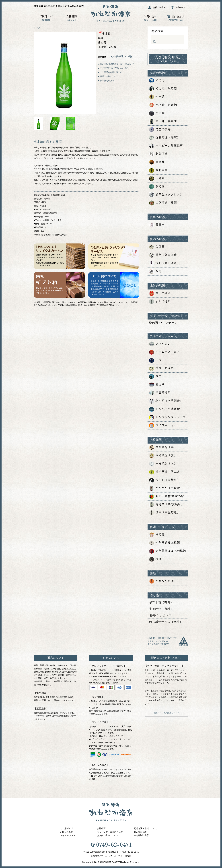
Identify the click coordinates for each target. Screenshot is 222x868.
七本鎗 (157, 97)
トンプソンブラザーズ (168, 417)
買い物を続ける (107, 81)
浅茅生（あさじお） (166, 195)
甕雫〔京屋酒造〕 (164, 513)
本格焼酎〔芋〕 (163, 448)
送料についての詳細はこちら (166, 713)
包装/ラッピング (160, 615)
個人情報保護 (140, 832)
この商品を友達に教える (111, 72)
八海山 (157, 271)
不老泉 (157, 179)
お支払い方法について (108, 835)
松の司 (157, 81)
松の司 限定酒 (163, 89)
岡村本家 (158, 170)
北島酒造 (158, 154)
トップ (37, 28)
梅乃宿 (157, 535)
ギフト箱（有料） (161, 602)
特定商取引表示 (141, 835)
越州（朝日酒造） (164, 255)
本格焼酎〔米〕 (163, 464)
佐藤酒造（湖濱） (164, 138)
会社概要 (101, 828)
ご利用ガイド (67, 828)
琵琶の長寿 (160, 130)
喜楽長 (157, 162)
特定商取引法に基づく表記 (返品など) (117, 64)
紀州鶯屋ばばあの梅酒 (168, 551)
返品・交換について (109, 76)
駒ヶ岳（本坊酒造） (166, 401)
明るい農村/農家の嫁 (167, 496)
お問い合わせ (67, 832)
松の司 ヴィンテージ (163, 323)
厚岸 (155, 377)
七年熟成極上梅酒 (164, 543)
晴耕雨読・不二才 (164, 472)
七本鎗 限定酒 (163, 105)
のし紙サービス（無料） (166, 622)
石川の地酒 (160, 302)
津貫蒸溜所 (160, 393)
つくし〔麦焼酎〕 (164, 480)
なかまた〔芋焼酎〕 (166, 488)
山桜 (155, 360)
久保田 (157, 247)
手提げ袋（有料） (161, 609)
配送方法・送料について (146, 828)
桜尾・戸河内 (161, 368)
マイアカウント (68, 835)
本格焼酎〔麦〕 (163, 456)
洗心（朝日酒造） (164, 263)
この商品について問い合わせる (114, 68)
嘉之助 (157, 385)
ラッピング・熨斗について (110, 832)
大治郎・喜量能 (163, 121)
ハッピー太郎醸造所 (166, 146)
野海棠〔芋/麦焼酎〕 (167, 505)
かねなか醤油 (161, 581)
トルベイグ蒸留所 (164, 409)
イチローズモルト (164, 352)
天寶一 (157, 225)
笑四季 (157, 113)
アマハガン (160, 344)
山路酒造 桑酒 (163, 203)
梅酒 (155, 559)
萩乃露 (157, 187)
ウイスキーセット (164, 426)
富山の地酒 (160, 293)
